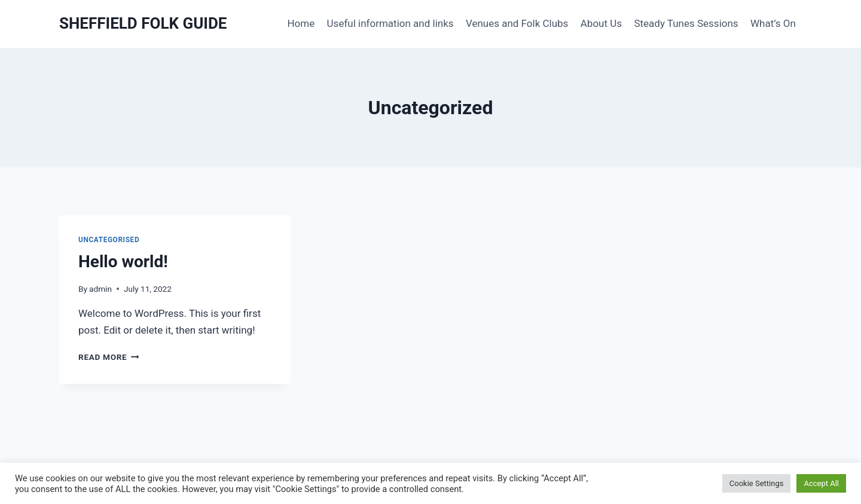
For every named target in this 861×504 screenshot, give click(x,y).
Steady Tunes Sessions (686, 23)
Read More (109, 357)
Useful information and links (390, 23)
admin (100, 289)
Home (301, 23)
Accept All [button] (821, 483)
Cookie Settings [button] (757, 483)
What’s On (773, 23)
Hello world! (123, 262)
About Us (601, 23)
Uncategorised (109, 240)
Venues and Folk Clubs (517, 23)
